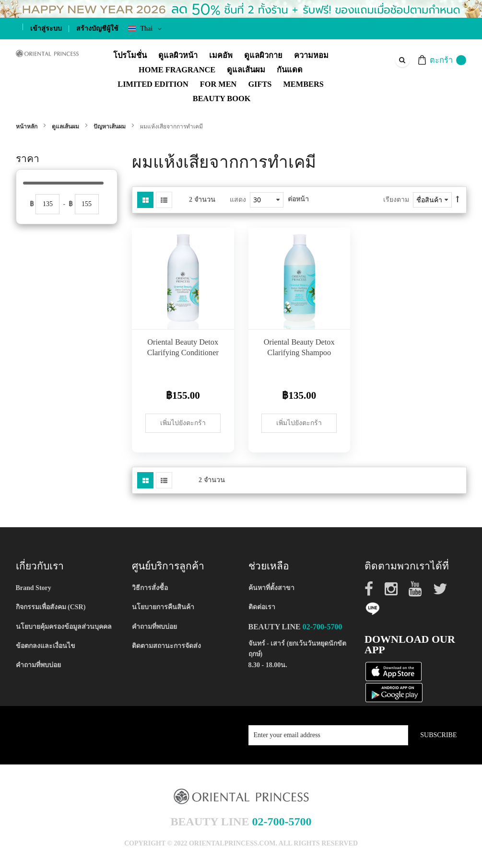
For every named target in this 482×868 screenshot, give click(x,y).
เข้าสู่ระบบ (46, 29)
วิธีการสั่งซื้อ (150, 588)
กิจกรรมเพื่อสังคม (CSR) (51, 607)
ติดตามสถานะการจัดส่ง (166, 646)
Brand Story (34, 588)
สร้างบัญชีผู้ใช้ (97, 29)
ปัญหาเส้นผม (110, 127)
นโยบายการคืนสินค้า (163, 607)
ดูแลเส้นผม (66, 127)
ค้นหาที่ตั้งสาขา (271, 588)
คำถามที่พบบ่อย (38, 665)
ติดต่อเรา (262, 607)
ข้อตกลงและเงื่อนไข (46, 646)
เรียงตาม (396, 200)
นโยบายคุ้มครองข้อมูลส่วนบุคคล (64, 627)
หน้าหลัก (27, 127)
